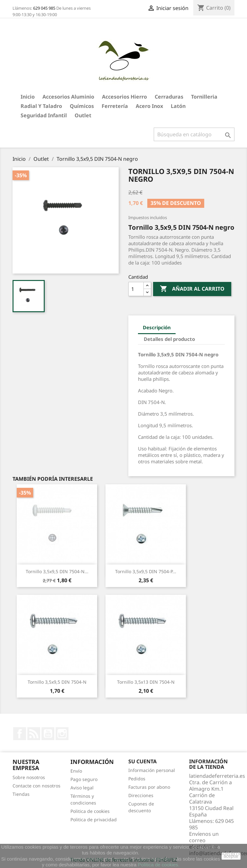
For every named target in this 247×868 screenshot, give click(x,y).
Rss (34, 734)
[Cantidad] (136, 289)
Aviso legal (82, 788)
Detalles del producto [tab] (169, 339)
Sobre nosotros (29, 777)
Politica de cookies (90, 811)
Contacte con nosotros (37, 786)
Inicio (28, 97)
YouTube (48, 734)
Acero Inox (149, 106)
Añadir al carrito (192, 289)
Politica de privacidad (94, 820)
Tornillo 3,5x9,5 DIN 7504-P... (146, 571)
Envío (76, 771)
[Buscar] (194, 134)
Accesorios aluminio (68, 97)
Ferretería (115, 106)
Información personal (152, 770)
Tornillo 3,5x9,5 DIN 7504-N (57, 682)
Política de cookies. (159, 865)
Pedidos (137, 779)
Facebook (20, 734)
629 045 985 (44, 8)
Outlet (83, 115)
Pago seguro (84, 779)
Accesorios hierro (124, 97)
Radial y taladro (41, 106)
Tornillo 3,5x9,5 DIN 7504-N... (57, 571)
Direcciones (141, 795)
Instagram (62, 734)
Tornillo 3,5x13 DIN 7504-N (146, 682)
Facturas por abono (149, 787)
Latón (178, 106)
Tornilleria (204, 97)
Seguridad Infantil (44, 115)
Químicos (82, 106)
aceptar (231, 856)
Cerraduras (169, 97)
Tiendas (21, 794)
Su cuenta (142, 761)
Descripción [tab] (157, 327)
